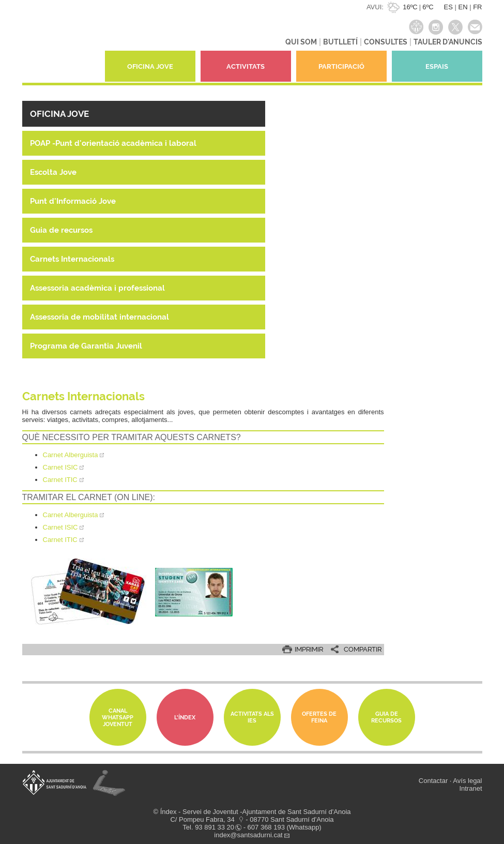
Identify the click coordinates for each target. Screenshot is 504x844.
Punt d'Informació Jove (73, 201)
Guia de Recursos (386, 717)
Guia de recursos (61, 230)
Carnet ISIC (60, 527)
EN (463, 7)
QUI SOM (301, 42)
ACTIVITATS (246, 66)
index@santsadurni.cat (248, 835)
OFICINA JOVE (150, 66)
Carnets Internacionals (72, 259)
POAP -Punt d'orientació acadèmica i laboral (113, 143)
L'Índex (185, 718)
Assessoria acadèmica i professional (97, 288)
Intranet (470, 788)
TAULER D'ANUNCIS (448, 42)
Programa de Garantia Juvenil (86, 346)
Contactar (433, 781)
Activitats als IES (252, 717)
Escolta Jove (53, 172)
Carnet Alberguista (71, 515)
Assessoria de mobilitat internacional (100, 317)
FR (477, 7)
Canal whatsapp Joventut (118, 718)
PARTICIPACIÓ (341, 66)
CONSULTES (386, 42)
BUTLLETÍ (340, 42)
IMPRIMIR (309, 649)
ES (448, 7)
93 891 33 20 (215, 827)
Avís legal (467, 781)
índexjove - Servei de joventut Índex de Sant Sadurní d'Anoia (61, 44)
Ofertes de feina (319, 717)
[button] (144, 114)
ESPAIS (437, 66)
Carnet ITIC (60, 540)
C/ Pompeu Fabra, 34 (202, 819)
